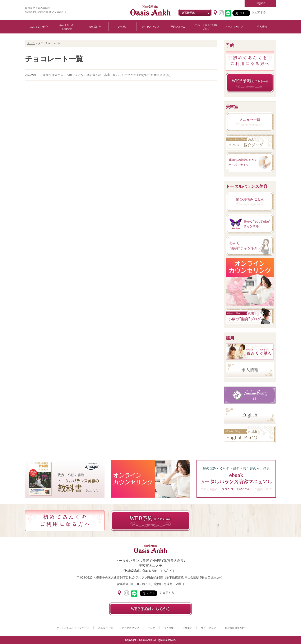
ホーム (31, 43)
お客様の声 (95, 27)
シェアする (259, 12)
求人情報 (262, 27)
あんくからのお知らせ (67, 27)
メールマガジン (234, 27)
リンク (151, 628)
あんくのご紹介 (39, 27)
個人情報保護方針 (235, 628)
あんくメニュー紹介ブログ (206, 27)
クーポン (122, 27)
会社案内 (187, 628)
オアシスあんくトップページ (73, 628)
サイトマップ (208, 628)
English (260, 3)
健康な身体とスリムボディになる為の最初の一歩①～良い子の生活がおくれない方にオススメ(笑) (106, 75)
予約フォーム (178, 27)
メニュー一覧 (105, 628)
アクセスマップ (150, 27)
